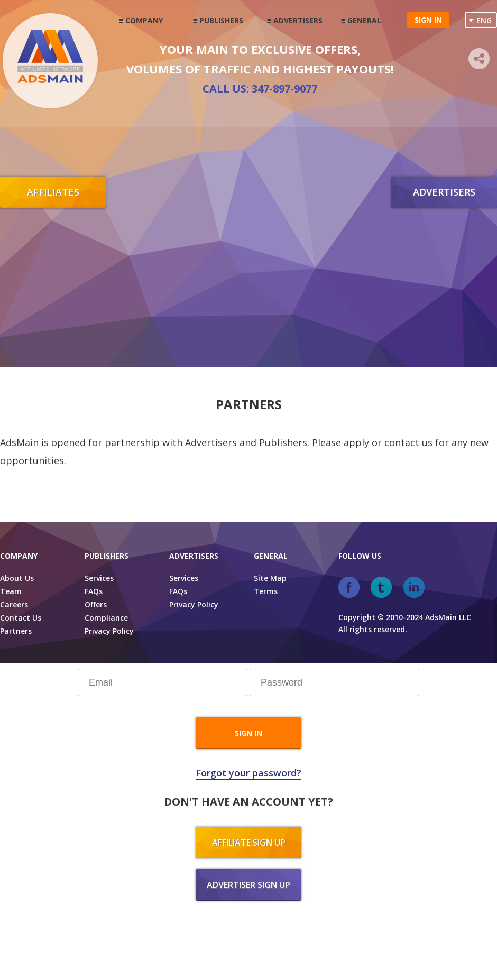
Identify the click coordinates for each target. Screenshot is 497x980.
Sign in (428, 20)
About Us (17, 578)
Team (11, 591)
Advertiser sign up (248, 885)
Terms (266, 591)
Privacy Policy (109, 631)
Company (144, 20)
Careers (14, 604)
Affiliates (53, 192)
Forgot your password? (248, 773)
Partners (16, 631)
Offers (96, 604)
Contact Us (21, 618)
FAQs (94, 591)
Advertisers (298, 20)
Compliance (106, 618)
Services (99, 578)
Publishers (221, 20)
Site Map (270, 578)
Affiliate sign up (249, 843)
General (364, 20)
